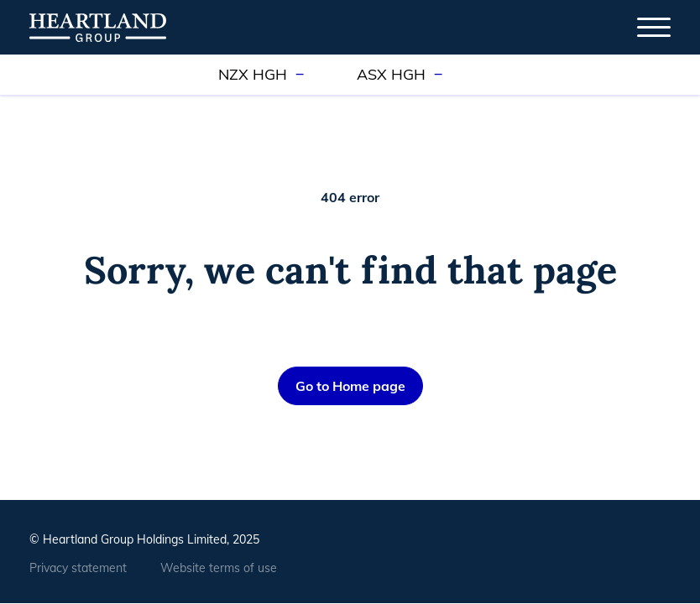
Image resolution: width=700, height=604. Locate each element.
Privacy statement (78, 568)
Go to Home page (350, 386)
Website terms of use (219, 568)
